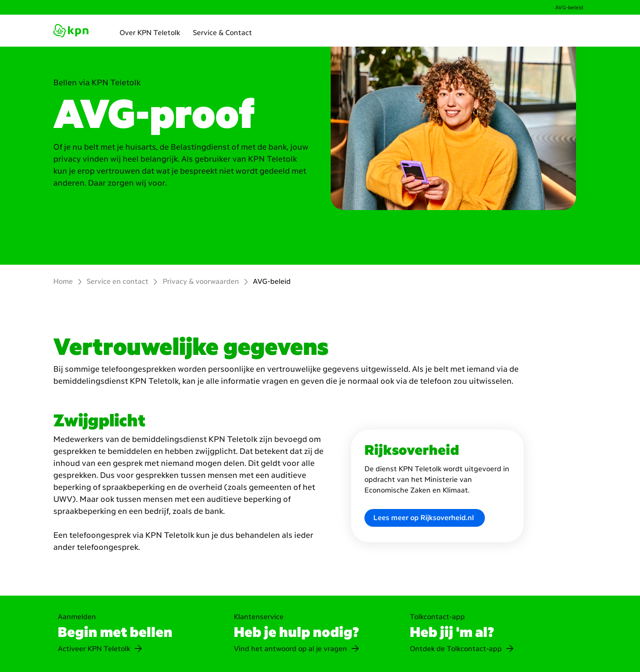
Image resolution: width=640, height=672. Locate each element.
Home (63, 281)
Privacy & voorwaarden (201, 281)
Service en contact (118, 281)
